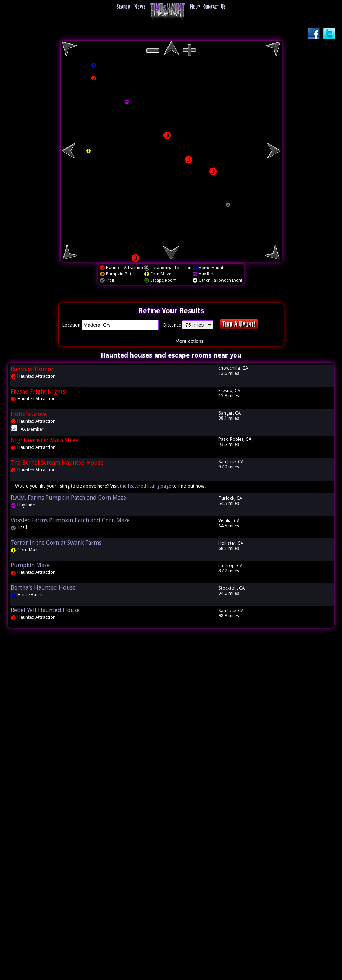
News (140, 7)
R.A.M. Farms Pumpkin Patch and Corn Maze (68, 498)
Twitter (330, 34)
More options (189, 341)
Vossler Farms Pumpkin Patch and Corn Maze (70, 520)
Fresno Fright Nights (38, 392)
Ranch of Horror (32, 369)
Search (124, 7)
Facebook (315, 34)
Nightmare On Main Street (46, 440)
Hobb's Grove (29, 414)
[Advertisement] (171, 746)
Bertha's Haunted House (43, 588)
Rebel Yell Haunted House (45, 610)
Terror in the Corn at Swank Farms (56, 543)
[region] (171, 151)
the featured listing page (146, 486)
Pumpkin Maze (30, 565)
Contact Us (214, 7)
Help (195, 7)
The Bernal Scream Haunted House (57, 463)
